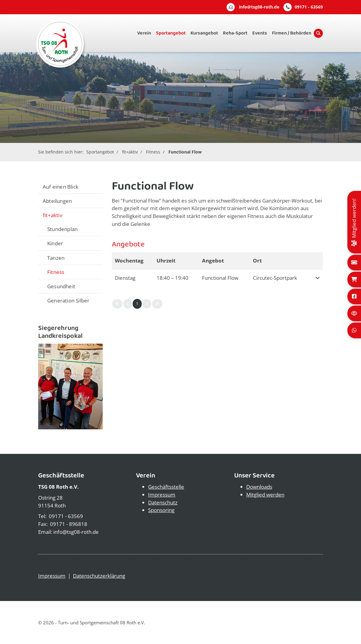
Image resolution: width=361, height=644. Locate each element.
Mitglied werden (265, 495)
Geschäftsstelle (166, 487)
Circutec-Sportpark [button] (275, 278)
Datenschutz (163, 502)
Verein (144, 33)
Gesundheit (61, 286)
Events (260, 33)
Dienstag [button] (125, 278)
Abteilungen (57, 201)
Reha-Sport (235, 33)
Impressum (162, 495)
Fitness (153, 152)
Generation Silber (68, 300)
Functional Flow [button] (220, 278)
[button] (316, 278)
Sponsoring (161, 510)
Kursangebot (204, 33)
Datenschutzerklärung (99, 576)
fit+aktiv (130, 152)
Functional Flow (185, 152)
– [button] (172, 278)
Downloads (259, 487)
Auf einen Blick (61, 187)
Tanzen (56, 258)
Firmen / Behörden (292, 33)
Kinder (55, 243)
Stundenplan (62, 229)
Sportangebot (171, 33)
